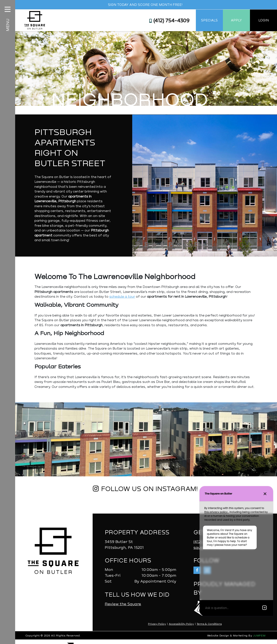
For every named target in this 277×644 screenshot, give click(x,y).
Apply (236, 20)
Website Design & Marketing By (230, 640)
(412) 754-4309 (169, 20)
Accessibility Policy (182, 628)
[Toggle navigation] (8, 9)
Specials (209, 20)
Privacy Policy (157, 628)
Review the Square (124, 608)
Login (264, 20)
